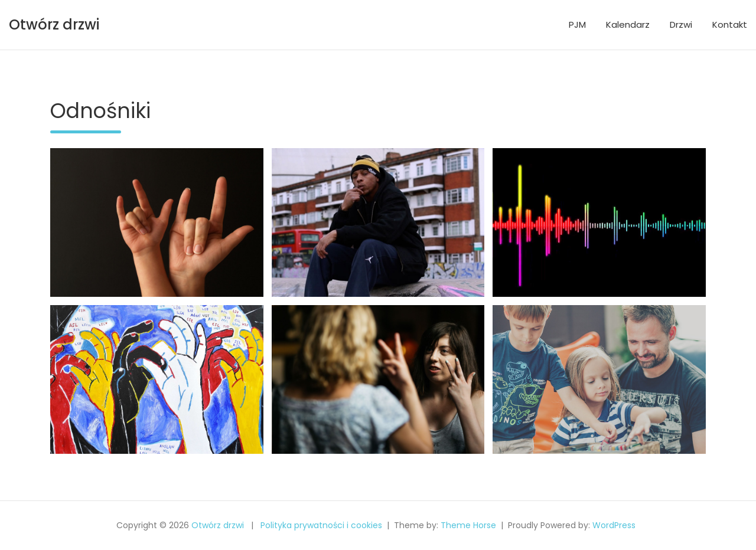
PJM (577, 24)
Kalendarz (628, 24)
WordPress (614, 525)
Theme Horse (468, 525)
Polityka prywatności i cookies (321, 525)
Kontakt (730, 24)
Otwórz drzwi (54, 24)
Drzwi (681, 24)
